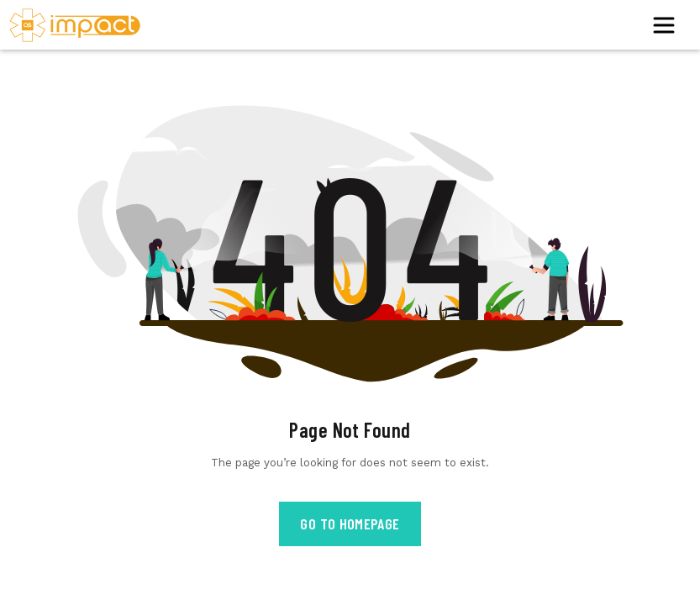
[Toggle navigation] (669, 25)
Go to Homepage (350, 523)
